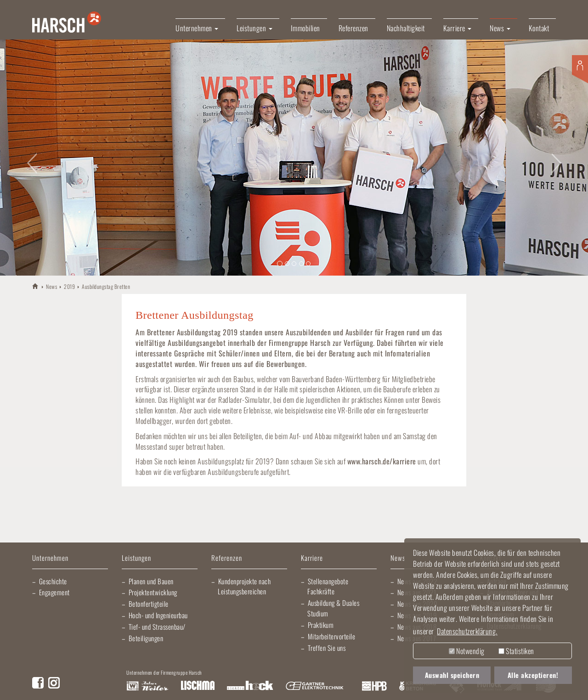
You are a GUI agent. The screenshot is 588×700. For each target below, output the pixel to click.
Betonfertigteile (149, 604)
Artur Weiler (147, 686)
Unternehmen (50, 558)
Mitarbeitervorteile (332, 636)
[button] (29, 157)
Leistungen (136, 558)
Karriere (312, 558)
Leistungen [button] (254, 28)
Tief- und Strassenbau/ (157, 627)
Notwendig (467, 651)
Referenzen (353, 28)
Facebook (38, 683)
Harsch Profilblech (374, 686)
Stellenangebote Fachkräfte (328, 586)
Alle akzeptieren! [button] (533, 675)
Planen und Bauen (151, 581)
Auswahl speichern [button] (452, 675)
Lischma (198, 686)
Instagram (54, 683)
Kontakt (539, 28)
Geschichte (53, 581)
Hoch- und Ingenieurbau (158, 615)
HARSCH (36, 286)
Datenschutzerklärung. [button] (467, 631)
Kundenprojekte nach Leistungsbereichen (244, 586)
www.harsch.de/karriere (382, 461)
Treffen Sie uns (327, 648)
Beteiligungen (146, 638)
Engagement (54, 592)
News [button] (500, 28)
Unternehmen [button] (197, 28)
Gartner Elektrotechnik (315, 686)
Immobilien (305, 28)
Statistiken (516, 651)
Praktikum (321, 625)
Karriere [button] (458, 28)
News (51, 286)
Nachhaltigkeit (406, 28)
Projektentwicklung (153, 592)
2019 (69, 286)
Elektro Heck (250, 686)
